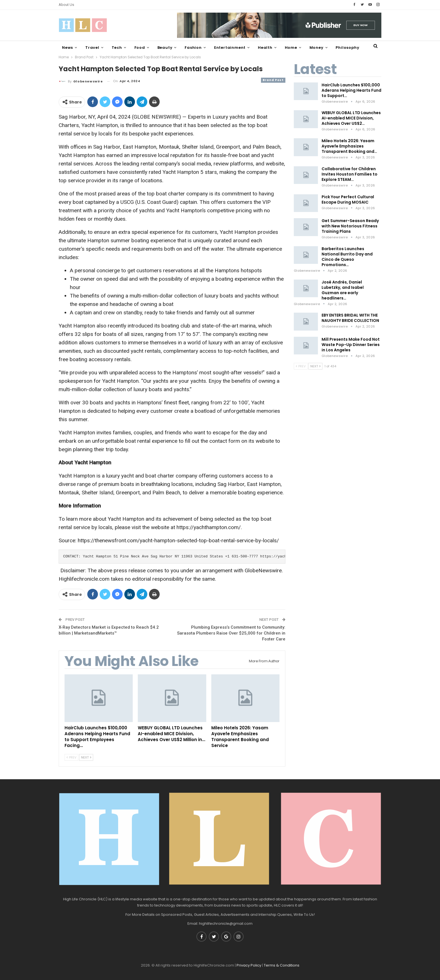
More (341, 48)
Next (86, 757)
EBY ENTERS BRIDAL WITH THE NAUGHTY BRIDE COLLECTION (350, 318)
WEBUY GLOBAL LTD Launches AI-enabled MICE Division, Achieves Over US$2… (351, 118)
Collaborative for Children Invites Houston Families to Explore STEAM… (350, 174)
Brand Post (273, 80)
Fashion (193, 48)
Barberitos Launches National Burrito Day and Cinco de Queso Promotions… (347, 257)
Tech (117, 48)
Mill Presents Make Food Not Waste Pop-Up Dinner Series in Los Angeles (351, 345)
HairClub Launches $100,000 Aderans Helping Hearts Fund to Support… (351, 90)
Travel (92, 48)
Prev (71, 757)
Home (291, 48)
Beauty (165, 48)
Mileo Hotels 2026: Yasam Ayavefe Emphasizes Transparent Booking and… (349, 146)
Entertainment (230, 48)
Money (317, 48)
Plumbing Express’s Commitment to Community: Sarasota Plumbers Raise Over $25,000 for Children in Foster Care (231, 633)
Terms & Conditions (282, 965)
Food (140, 48)
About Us (66, 5)
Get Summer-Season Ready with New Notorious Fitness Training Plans (350, 226)
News (67, 48)
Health (265, 48)
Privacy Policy (249, 965)
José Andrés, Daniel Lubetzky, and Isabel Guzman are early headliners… (343, 290)
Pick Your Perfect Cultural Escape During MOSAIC (348, 200)
